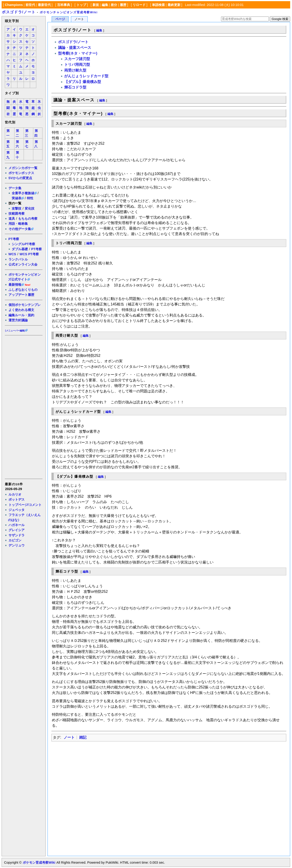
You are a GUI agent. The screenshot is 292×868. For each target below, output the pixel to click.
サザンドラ (17, 535)
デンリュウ (17, 545)
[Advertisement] (23, 407)
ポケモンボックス (21, 173)
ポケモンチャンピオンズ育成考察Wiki (69, 12)
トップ (81, 5)
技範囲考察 (17, 214)
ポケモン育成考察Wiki (39, 862)
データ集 (15, 188)
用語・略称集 (18, 224)
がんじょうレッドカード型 (86, 76)
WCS (12, 254)
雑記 (83, 737)
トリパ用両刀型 (77, 65)
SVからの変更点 (20, 178)
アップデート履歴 (21, 295)
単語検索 (158, 5)
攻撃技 (17, 208)
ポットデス (17, 499)
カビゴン (15, 540)
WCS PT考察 (29, 254)
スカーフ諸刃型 (77, 59)
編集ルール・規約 (21, 315)
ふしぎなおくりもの (23, 290)
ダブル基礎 (20, 249)
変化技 (30, 208)
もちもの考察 (28, 219)
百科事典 (64, 5)
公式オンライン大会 (23, 264)
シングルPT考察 (23, 244)
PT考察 (14, 239)
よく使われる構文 (21, 310)
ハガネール (17, 525)
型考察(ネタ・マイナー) (78, 53)
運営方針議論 (18, 320)
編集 (105, 5)
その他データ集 (20, 229)
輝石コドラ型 (75, 87)
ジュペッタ (17, 510)
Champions (14, 5)
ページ (60, 19)
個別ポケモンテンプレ (25, 305)
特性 (30, 198)
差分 (114, 5)
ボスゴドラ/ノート (19, 12)
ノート (69, 737)
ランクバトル (18, 259)
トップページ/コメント (25, 505)
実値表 (17, 198)
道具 (12, 219)
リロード (139, 5)
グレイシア (17, 530)
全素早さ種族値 (23, 193)
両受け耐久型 (75, 70)
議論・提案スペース (75, 48)
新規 (96, 5)
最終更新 (174, 5)
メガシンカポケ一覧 (23, 168)
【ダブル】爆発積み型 (83, 82)
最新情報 (15, 285)
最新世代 (44, 5)
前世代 (30, 5)
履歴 (123, 5)
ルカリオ (15, 494)
